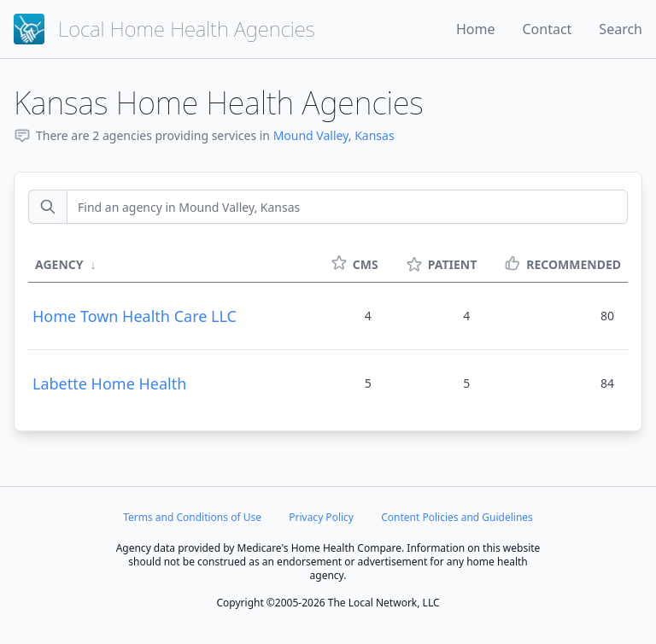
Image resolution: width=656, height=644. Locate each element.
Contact (547, 29)
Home (476, 29)
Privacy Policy (321, 517)
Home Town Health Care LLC (135, 316)
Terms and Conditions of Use (192, 517)
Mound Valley (311, 135)
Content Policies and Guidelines (457, 517)
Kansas (374, 135)
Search (621, 29)
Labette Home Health (109, 383)
